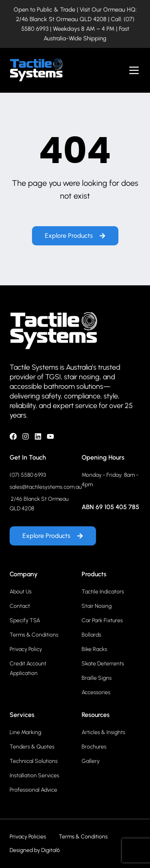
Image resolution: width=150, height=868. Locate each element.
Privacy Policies (28, 837)
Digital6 (51, 850)
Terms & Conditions (83, 837)
